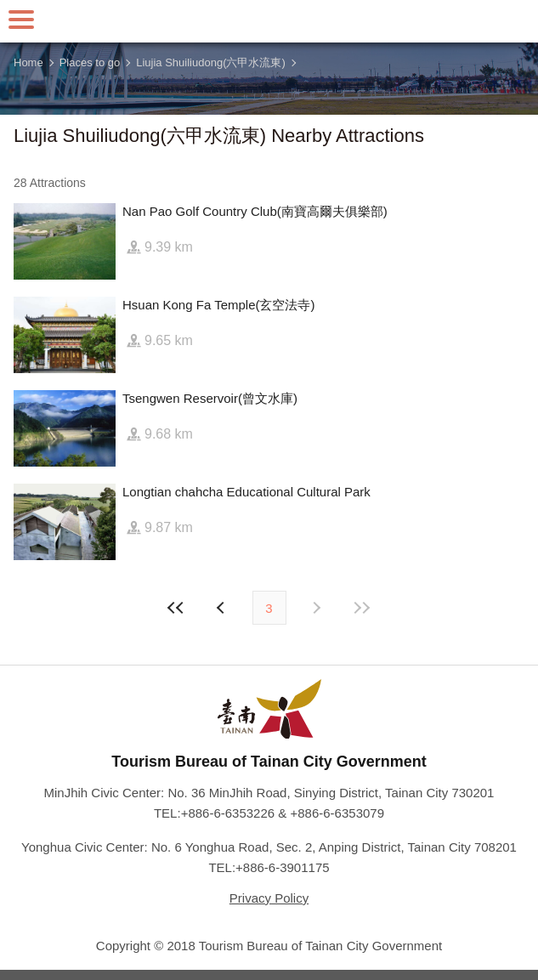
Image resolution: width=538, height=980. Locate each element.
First (176, 608)
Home (28, 62)
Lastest (362, 608)
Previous (316, 608)
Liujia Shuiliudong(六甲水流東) (211, 62)
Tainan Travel (269, 21)
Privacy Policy (269, 898)
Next (223, 608)
